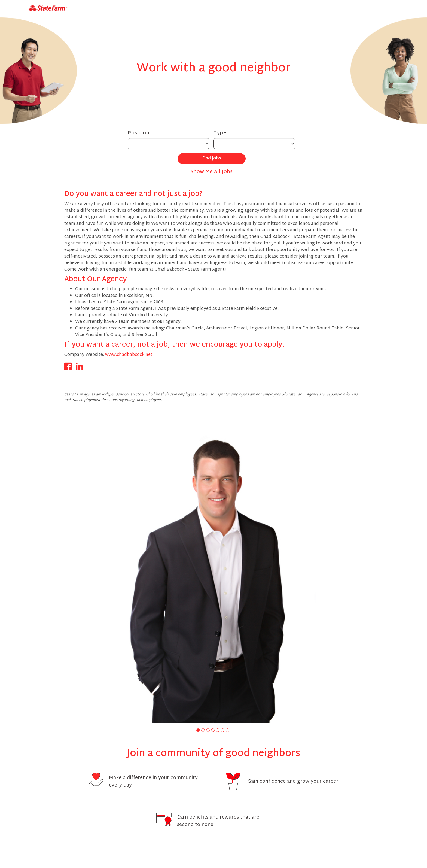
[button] (198, 730)
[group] (213, 570)
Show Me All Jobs (212, 172)
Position (139, 133)
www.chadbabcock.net (129, 355)
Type (220, 133)
